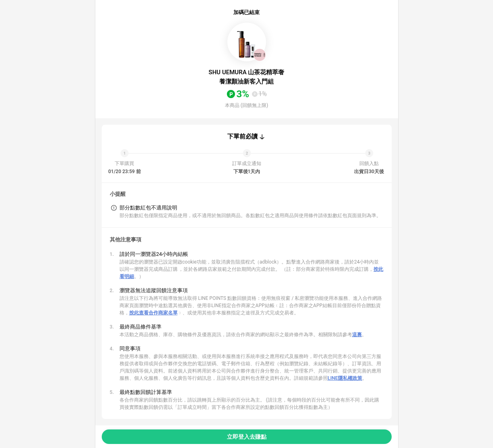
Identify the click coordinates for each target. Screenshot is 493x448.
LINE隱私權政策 (345, 378)
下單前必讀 (242, 136)
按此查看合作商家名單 (153, 313)
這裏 (357, 335)
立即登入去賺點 (247, 437)
